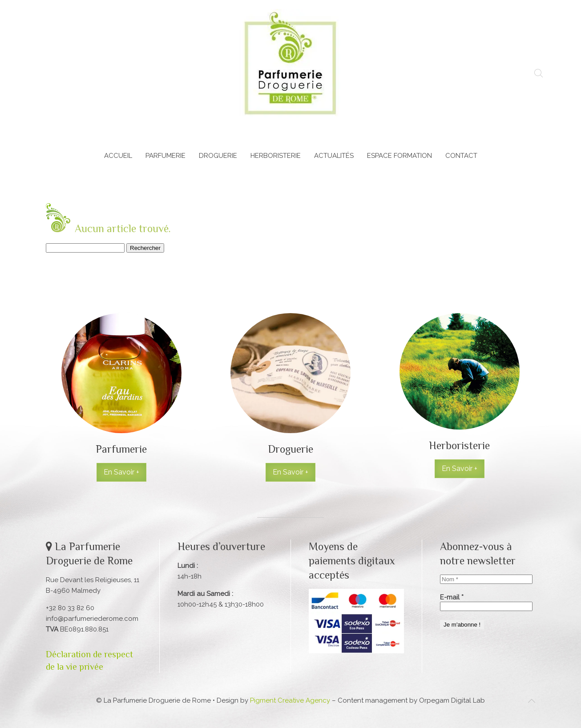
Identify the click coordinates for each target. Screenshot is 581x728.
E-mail (452, 597)
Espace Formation (399, 156)
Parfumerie (165, 156)
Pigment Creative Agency (290, 700)
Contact (461, 156)
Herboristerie (276, 156)
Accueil (118, 156)
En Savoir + (121, 472)
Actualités (334, 156)
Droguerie (218, 156)
